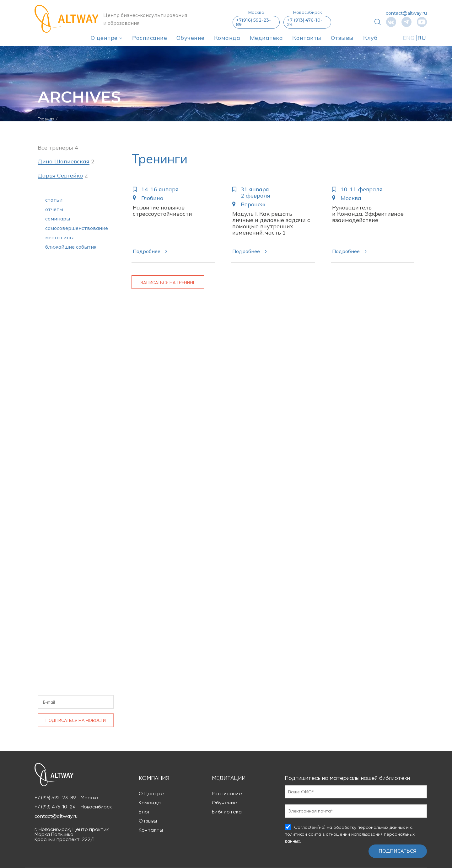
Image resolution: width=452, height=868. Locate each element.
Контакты (307, 38)
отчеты (54, 209)
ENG (409, 38)
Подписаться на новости (76, 720)
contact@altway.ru (406, 13)
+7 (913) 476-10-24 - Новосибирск (73, 807)
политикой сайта (303, 834)
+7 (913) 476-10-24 (305, 22)
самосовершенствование (77, 228)
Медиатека (266, 38)
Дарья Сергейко (60, 176)
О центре (104, 38)
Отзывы (342, 38)
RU (422, 38)
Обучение (190, 38)
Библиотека (227, 812)
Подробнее (147, 251)
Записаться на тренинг (168, 283)
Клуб (370, 38)
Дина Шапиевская (64, 162)
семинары (58, 219)
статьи (54, 200)
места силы (59, 237)
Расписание (150, 38)
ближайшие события (71, 247)
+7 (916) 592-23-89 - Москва (66, 798)
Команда (227, 38)
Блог (144, 812)
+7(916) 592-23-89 (253, 22)
